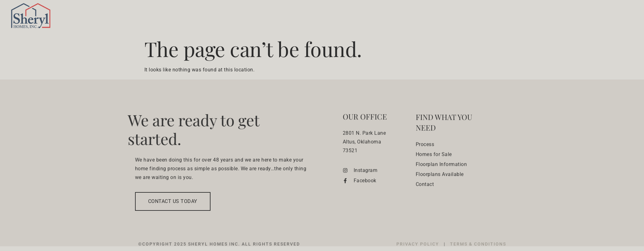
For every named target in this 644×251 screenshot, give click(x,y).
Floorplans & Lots (520, 17)
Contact (614, 17)
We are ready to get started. (184, 129)
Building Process (401, 17)
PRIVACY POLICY (419, 248)
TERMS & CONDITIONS (478, 248)
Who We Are (351, 17)
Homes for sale (457, 17)
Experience (577, 17)
